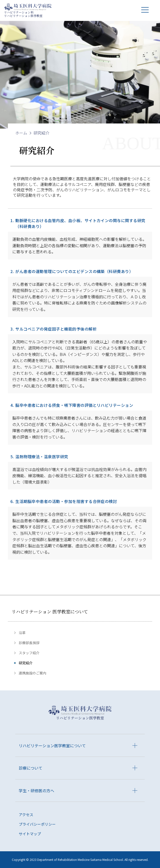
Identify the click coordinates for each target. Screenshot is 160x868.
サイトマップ (30, 834)
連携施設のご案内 (33, 673)
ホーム (21, 133)
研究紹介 (26, 663)
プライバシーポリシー (37, 824)
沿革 (22, 633)
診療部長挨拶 (29, 643)
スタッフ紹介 (29, 653)
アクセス (26, 815)
